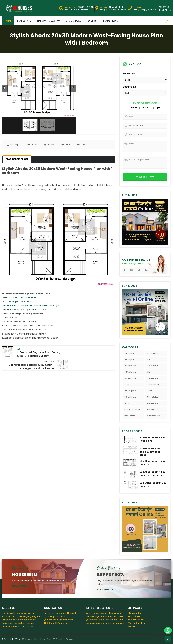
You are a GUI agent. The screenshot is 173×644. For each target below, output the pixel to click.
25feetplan (130, 372)
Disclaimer (134, 616)
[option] (39, 87)
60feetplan (153, 403)
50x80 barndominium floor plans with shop (152, 473)
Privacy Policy (136, 620)
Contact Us (134, 613)
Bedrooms (129, 74)
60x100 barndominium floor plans (153, 484)
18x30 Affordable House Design (19, 298)
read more (20, 586)
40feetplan (153, 385)
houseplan (153, 410)
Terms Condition (138, 623)
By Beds (92, 21)
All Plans (133, 626)
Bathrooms (129, 87)
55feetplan (153, 397)
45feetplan (130, 391)
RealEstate (130, 416)
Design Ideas (73, 21)
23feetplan (153, 366)
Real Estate (24, 21)
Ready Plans (110, 21)
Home (8, 21)
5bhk (127, 403)
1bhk (149, 359)
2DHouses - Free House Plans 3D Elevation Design (47, 639)
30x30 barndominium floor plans (152, 439)
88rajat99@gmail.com (60, 620)
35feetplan (153, 378)
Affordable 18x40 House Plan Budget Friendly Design (30, 305)
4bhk (150, 391)
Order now (145, 177)
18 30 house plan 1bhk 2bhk (16, 302)
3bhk (127, 385)
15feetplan (153, 353)
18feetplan (130, 359)
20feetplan (130, 366)
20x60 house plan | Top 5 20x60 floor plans (150, 452)
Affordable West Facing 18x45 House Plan (25, 310)
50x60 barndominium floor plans (152, 463)
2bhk (150, 372)
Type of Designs (145, 103)
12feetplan (130, 353)
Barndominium (132, 410)
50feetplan (130, 397)
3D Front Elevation (49, 21)
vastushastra (154, 416)
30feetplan (130, 378)
